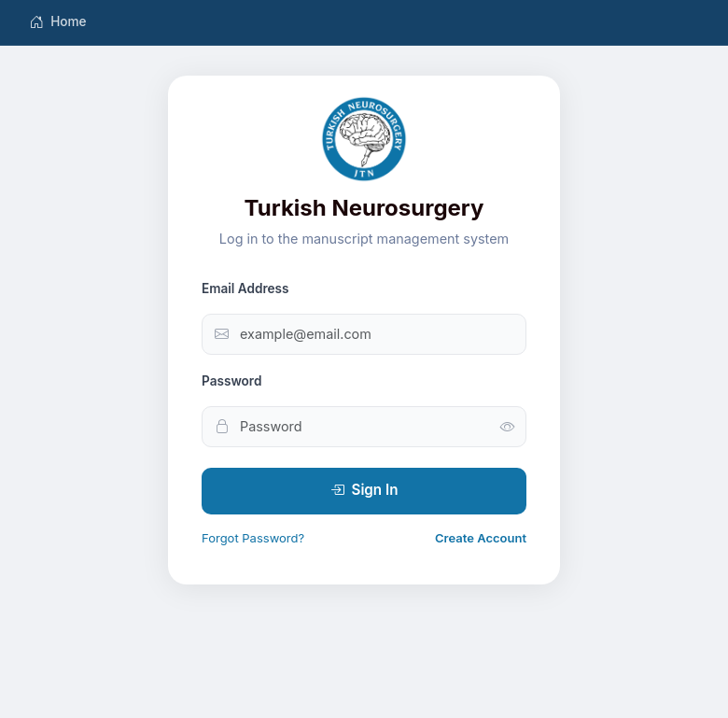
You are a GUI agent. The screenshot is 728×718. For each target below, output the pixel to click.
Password (231, 381)
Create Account (481, 538)
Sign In (364, 490)
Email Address (245, 289)
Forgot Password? (253, 538)
